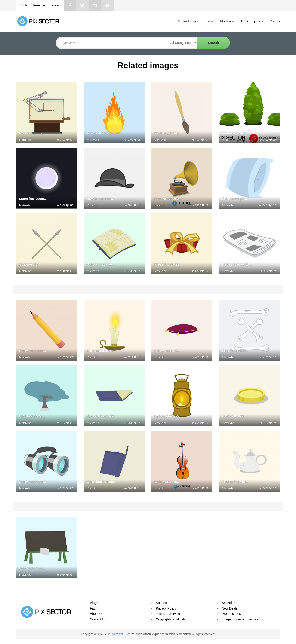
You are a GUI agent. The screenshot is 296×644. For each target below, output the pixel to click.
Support (162, 603)
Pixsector (227, 140)
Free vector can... (100, 351)
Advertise (228, 603)
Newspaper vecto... (237, 264)
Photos (275, 21)
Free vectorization (46, 5)
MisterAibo (25, 140)
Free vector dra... (32, 133)
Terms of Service (168, 614)
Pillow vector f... (167, 351)
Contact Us (98, 619)
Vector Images (188, 21)
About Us (97, 614)
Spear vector (29, 264)
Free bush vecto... (236, 133)
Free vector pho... (168, 199)
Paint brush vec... (168, 133)
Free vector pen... (33, 351)
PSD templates (252, 21)
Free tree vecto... (32, 416)
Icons (209, 21)
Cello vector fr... (167, 482)
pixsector (118, 634)
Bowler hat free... (100, 199)
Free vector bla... (32, 568)
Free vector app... (33, 482)
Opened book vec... (102, 416)
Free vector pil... (235, 199)
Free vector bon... (236, 351)
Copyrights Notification (172, 619)
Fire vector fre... (99, 133)
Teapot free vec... (235, 482)
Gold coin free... (234, 416)
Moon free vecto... (33, 199)
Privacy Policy (166, 608)
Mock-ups (227, 21)
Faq (93, 608)
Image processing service (240, 619)
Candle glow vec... (168, 416)
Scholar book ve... (101, 264)
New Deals (230, 608)
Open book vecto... (101, 482)
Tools (24, 5)
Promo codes (231, 614)
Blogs (94, 603)
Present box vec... (168, 264)
